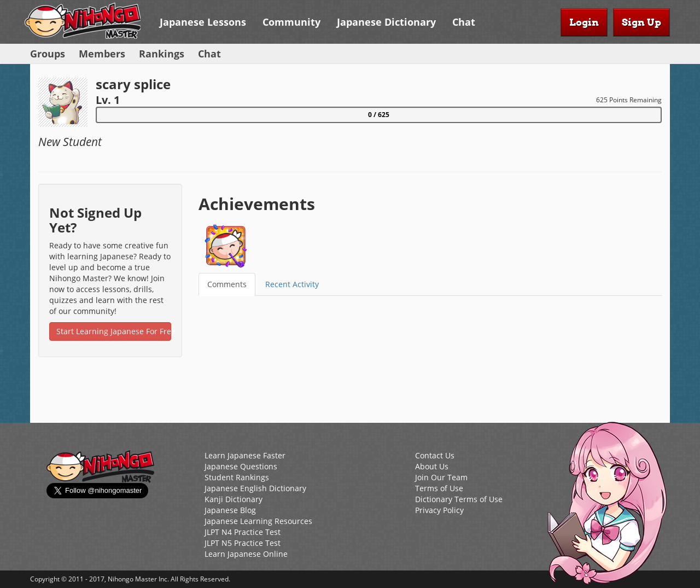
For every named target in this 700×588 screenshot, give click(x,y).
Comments (227, 284)
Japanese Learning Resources (258, 521)
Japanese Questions (241, 466)
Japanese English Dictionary (255, 488)
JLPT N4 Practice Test (243, 532)
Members (102, 54)
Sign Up (641, 22)
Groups (48, 54)
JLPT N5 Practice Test (243, 543)
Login (584, 22)
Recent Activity (292, 284)
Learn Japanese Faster (245, 455)
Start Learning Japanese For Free (114, 331)
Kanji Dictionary (234, 499)
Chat (464, 22)
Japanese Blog (230, 510)
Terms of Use (439, 488)
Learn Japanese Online (246, 554)
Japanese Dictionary (386, 22)
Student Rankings (237, 477)
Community (291, 22)
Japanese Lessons (203, 22)
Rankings (162, 54)
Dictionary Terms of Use (459, 499)
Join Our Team (441, 477)
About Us (432, 466)
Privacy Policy (439, 510)
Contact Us (435, 455)
